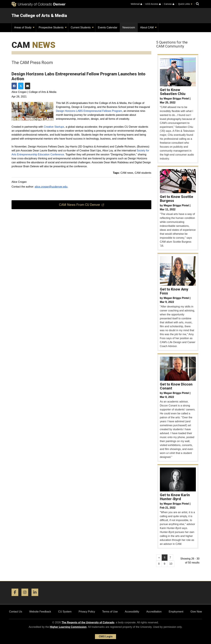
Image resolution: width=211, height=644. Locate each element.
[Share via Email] (28, 86)
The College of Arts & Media (39, 16)
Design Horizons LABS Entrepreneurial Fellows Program (89, 111)
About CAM (148, 27)
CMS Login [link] (106, 636)
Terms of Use (110, 612)
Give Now (196, 612)
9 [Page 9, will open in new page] (164, 564)
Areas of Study (24, 27)
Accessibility (132, 612)
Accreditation (154, 612)
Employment (176, 612)
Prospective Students (53, 27)
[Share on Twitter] (21, 86)
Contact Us (16, 612)
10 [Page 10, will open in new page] (171, 564)
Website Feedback (40, 612)
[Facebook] (16, 597)
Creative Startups (54, 127)
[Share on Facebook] (14, 86)
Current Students (82, 27)
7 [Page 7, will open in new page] (170, 557)
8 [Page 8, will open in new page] (159, 564)
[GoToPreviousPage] (159, 558)
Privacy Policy (87, 612)
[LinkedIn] (36, 597)
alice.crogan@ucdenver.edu (51, 187)
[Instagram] (26, 597)
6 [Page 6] (165, 557)
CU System (65, 612)
